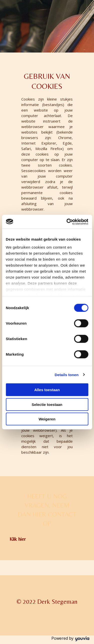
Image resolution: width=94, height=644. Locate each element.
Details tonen (67, 375)
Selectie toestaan (47, 404)
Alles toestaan (47, 390)
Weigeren (47, 419)
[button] (18, 539)
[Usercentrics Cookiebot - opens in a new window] (67, 222)
